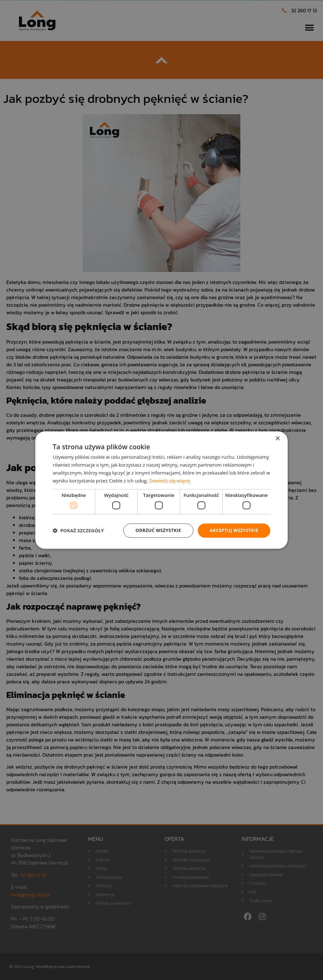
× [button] (277, 439)
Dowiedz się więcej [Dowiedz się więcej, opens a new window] (170, 481)
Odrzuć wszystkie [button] (158, 530)
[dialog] (161, 490)
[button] (78, 530)
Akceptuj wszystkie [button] (234, 530)
